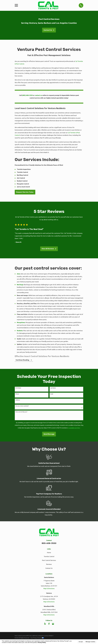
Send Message (49, 434)
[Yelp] (45, 624)
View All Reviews (49, 249)
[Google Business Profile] (53, 624)
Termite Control (49, 557)
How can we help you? (21, 412)
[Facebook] (49, 624)
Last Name (53, 388)
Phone (17, 394)
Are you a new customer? (22, 406)
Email (52, 394)
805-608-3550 (49, 543)
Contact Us (49, 30)
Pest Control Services (49, 561)
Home (49, 553)
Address (18, 400)
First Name (18, 388)
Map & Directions (49, 589)
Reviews (49, 564)
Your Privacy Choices (37, 638)
